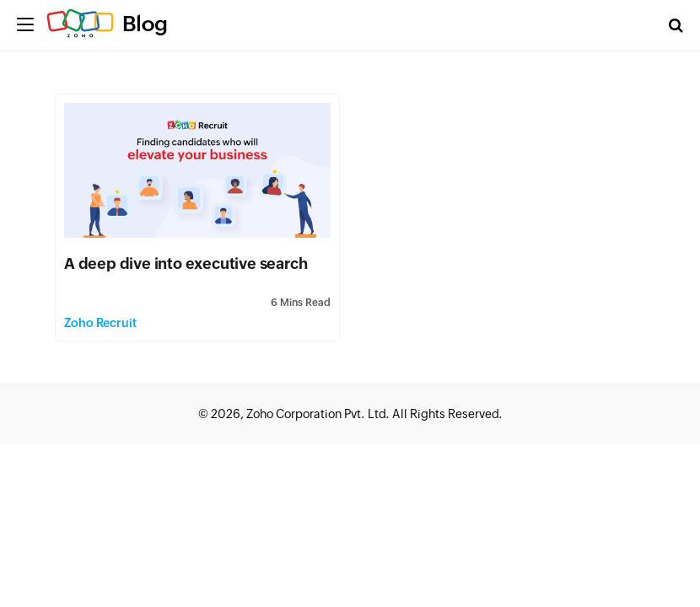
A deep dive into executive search (186, 263)
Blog (145, 24)
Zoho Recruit (100, 323)
